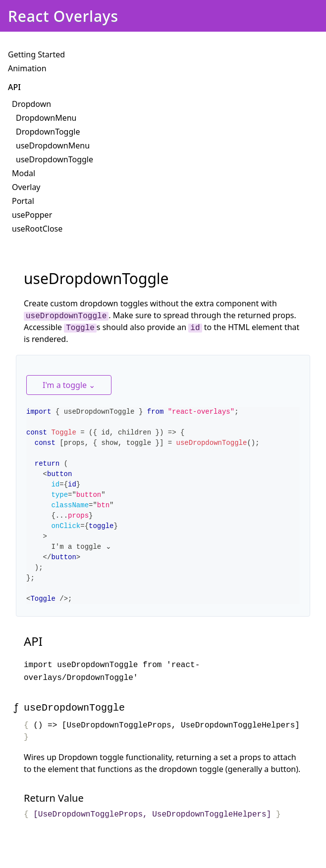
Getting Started (36, 54)
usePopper (32, 215)
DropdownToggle (48, 132)
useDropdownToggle (54, 159)
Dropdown (31, 104)
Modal (24, 173)
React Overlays (63, 16)
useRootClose (37, 229)
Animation (27, 68)
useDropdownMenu (53, 145)
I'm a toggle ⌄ (69, 385)
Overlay (26, 187)
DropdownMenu (46, 118)
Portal (23, 201)
